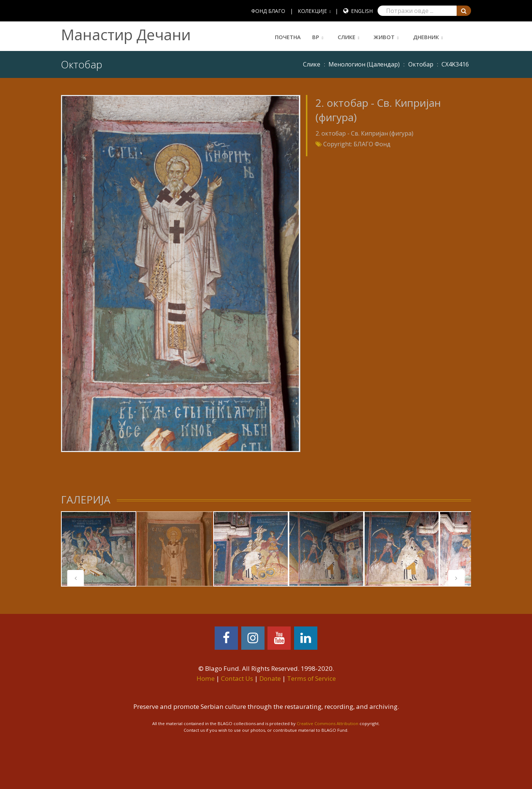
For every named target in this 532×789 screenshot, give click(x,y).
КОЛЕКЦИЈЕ (312, 11)
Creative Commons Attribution (328, 723)
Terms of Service (311, 678)
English (362, 11)
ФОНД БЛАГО (268, 11)
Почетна (288, 37)
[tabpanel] (99, 549)
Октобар (421, 64)
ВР (316, 37)
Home (206, 678)
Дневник (426, 37)
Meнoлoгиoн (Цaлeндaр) (364, 64)
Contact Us (237, 678)
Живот (384, 37)
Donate (270, 678)
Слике (347, 37)
